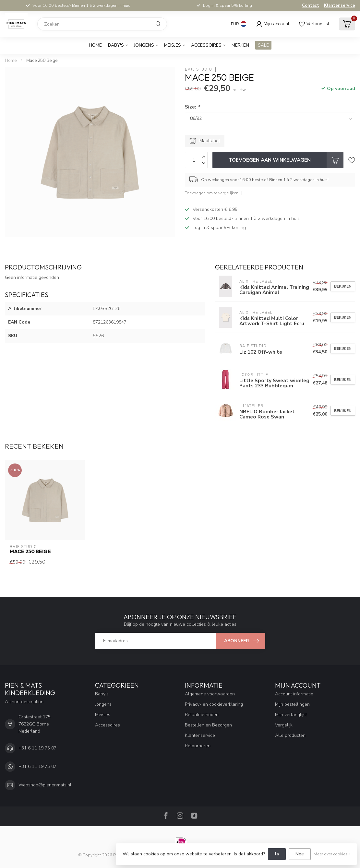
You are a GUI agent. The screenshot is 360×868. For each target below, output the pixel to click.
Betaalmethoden (202, 715)
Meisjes (173, 45)
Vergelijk (284, 725)
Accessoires (206, 45)
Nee (300, 854)
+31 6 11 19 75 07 (37, 748)
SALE (263, 45)
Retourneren (198, 746)
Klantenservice (340, 6)
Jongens (144, 45)
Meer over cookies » (332, 854)
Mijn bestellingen (292, 704)
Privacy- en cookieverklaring (214, 704)
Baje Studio (198, 69)
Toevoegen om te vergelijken (212, 193)
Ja (277, 854)
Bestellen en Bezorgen (208, 725)
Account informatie (294, 694)
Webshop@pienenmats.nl (45, 785)
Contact (311, 6)
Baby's (116, 45)
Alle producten (290, 735)
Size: (192, 107)
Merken (240, 45)
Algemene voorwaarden (210, 694)
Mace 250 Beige (42, 61)
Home (95, 45)
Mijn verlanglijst (291, 715)
